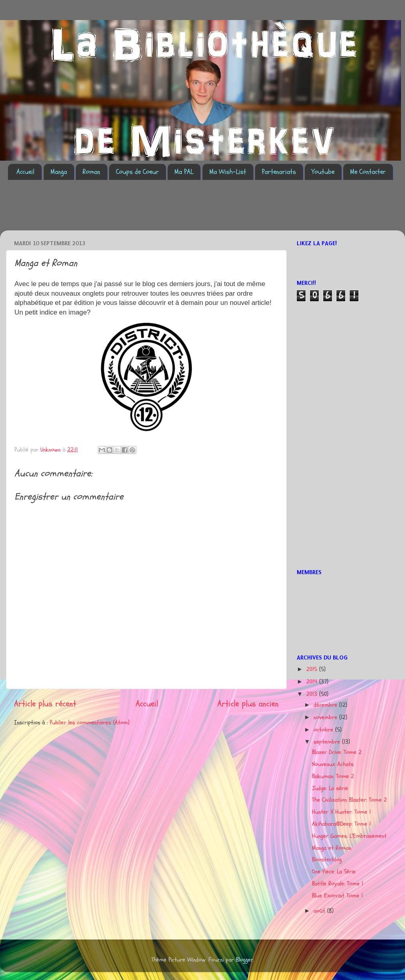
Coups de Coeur (137, 172)
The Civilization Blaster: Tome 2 (349, 800)
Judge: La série (330, 788)
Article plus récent (45, 704)
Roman (91, 172)
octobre (324, 730)
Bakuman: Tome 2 (333, 776)
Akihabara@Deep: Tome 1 (341, 824)
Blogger (244, 960)
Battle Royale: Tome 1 (338, 884)
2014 (313, 682)
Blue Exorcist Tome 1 (337, 896)
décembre (326, 705)
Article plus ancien (248, 704)
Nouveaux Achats (333, 764)
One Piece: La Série (334, 872)
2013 (313, 694)
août (320, 911)
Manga (59, 172)
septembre (328, 742)
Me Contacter (368, 172)
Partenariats (279, 172)
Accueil (25, 172)
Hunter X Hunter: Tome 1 (341, 812)
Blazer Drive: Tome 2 (337, 752)
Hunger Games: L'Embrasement (349, 836)
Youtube (323, 172)
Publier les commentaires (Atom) (90, 723)
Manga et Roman (332, 848)
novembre (326, 717)
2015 (313, 669)
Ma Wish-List (228, 172)
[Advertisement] (154, 210)
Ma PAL (184, 172)
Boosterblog (327, 860)
